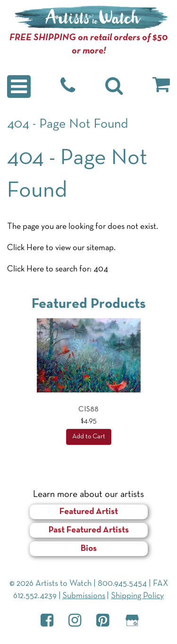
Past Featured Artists (89, 530)
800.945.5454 (122, 584)
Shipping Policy (137, 596)
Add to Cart (89, 437)
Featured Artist (89, 512)
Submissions (84, 596)
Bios (89, 549)
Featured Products (89, 304)
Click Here (25, 248)
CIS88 (88, 409)
